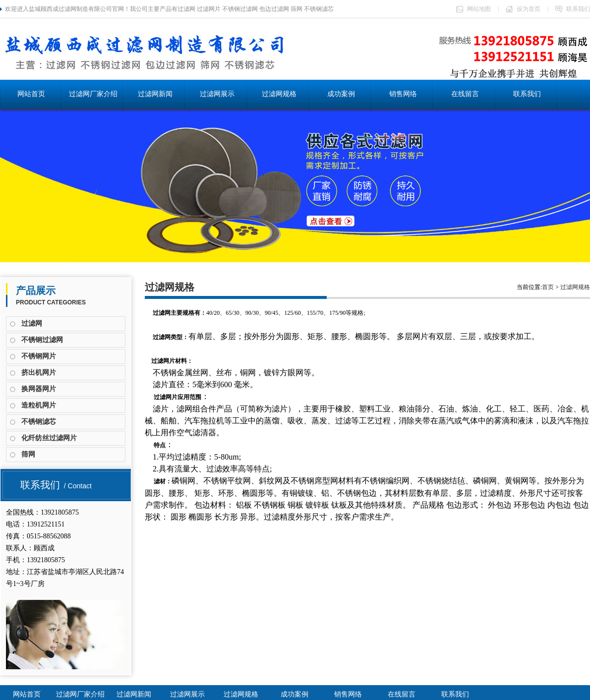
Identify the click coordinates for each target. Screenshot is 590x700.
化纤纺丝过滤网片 (49, 438)
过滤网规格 (279, 94)
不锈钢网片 (39, 356)
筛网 (28, 454)
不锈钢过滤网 (42, 340)
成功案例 (341, 94)
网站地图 (473, 9)
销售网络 (403, 94)
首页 (548, 287)
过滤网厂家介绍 (93, 94)
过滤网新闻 (155, 94)
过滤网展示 (217, 94)
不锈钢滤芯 (39, 422)
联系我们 (573, 9)
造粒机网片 (39, 405)
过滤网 (32, 323)
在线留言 (465, 94)
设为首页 (523, 9)
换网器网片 (39, 389)
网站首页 (31, 94)
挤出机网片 (39, 373)
